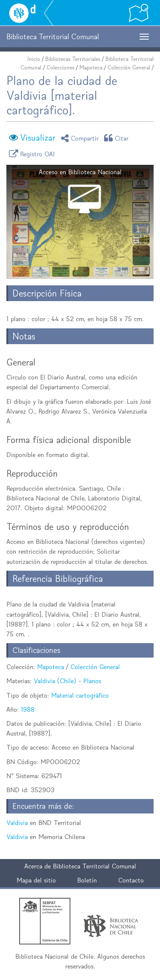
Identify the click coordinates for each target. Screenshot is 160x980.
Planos (92, 681)
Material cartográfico (80, 695)
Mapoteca (91, 68)
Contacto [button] (131, 880)
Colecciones (60, 68)
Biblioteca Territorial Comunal (95, 866)
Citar (118, 138)
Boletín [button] (87, 880)
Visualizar (38, 138)
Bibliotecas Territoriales (73, 59)
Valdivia (17, 823)
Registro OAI (33, 154)
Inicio (34, 59)
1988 (28, 709)
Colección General (129, 68)
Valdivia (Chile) (55, 681)
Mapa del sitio (36, 880)
